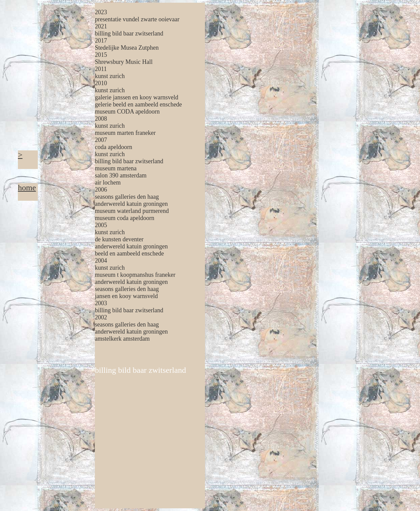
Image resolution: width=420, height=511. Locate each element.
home (27, 188)
